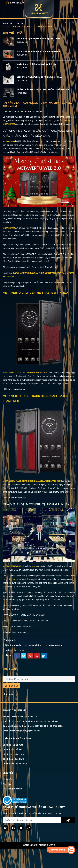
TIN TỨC (20, 23)
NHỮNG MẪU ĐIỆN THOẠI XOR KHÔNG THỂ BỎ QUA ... (44, 89)
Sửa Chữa (8, 779)
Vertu (34, 566)
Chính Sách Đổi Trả (13, 749)
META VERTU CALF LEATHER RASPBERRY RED (26, 373)
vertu (21, 650)
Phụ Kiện (7, 784)
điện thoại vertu (13, 645)
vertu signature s (53, 645)
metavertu (10, 650)
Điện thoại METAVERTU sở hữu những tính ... (39, 77)
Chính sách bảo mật (13, 745)
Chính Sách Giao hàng (14, 754)
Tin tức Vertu (27, 111)
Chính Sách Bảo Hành (14, 759)
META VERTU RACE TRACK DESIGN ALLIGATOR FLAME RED (32, 481)
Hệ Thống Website (12, 789)
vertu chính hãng (33, 645)
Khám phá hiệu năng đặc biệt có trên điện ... (39, 51)
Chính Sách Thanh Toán (15, 764)
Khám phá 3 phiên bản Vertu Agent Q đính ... (39, 39)
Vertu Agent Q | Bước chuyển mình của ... (38, 64)
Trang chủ (8, 23)
